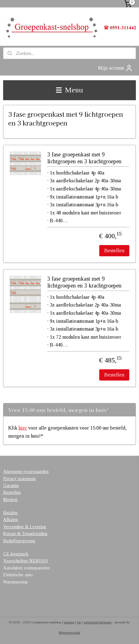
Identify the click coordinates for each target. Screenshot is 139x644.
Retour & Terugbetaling (25, 534)
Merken (10, 500)
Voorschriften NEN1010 (25, 561)
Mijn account (115, 68)
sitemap (69, 622)
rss (79, 622)
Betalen (10, 513)
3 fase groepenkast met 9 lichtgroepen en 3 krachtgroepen (84, 158)
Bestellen (114, 251)
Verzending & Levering (25, 527)
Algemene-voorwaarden (26, 472)
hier (23, 428)
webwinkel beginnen (98, 622)
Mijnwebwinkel (69, 632)
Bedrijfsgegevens (19, 541)
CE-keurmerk (16, 554)
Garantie (11, 486)
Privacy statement (19, 479)
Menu (69, 90)
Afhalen (10, 520)
